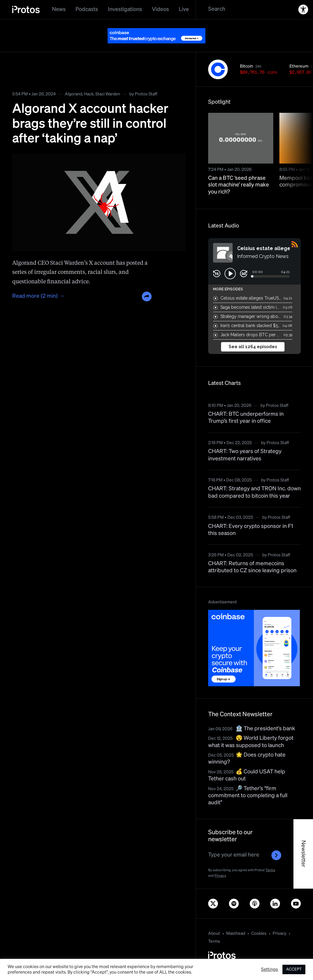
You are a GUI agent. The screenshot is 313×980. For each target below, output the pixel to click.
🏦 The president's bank (265, 729)
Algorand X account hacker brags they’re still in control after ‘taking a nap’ (90, 124)
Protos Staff (146, 94)
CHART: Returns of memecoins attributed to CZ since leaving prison (252, 567)
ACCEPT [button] (294, 969)
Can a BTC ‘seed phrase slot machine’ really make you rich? (239, 185)
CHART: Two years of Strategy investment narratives (245, 455)
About (214, 934)
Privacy (220, 876)
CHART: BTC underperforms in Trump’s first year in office (246, 418)
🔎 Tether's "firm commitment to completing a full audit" (248, 796)
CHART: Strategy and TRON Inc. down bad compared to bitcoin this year (254, 492)
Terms (270, 870)
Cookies (259, 934)
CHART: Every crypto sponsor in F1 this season (251, 530)
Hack (89, 94)
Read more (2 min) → (38, 296)
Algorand (74, 94)
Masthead (236, 934)
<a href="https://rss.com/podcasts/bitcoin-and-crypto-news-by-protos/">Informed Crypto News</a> (254, 296)
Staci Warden (108, 94)
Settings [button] (269, 970)
